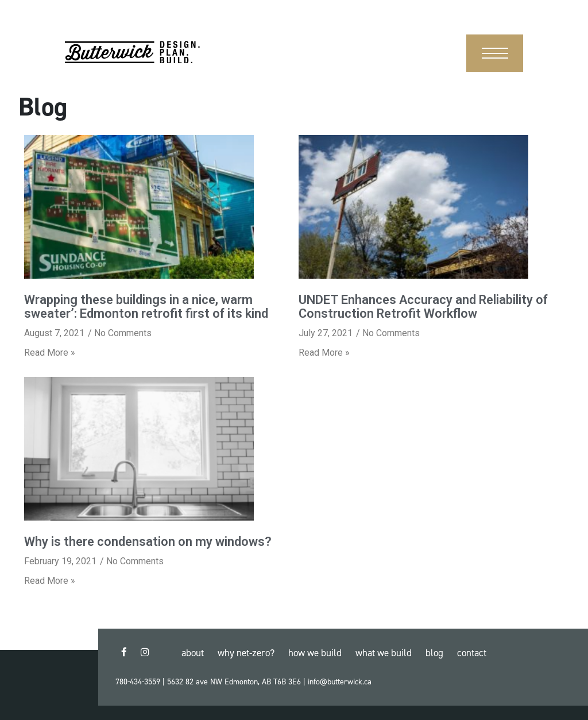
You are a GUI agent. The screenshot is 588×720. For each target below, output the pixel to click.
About (193, 653)
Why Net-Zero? (246, 653)
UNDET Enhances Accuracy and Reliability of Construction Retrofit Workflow (423, 307)
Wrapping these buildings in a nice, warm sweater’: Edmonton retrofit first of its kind (146, 307)
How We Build (315, 653)
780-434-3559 (138, 682)
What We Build (384, 653)
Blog (434, 653)
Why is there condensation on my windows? (148, 542)
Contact (472, 653)
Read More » (50, 353)
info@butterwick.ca (340, 682)
